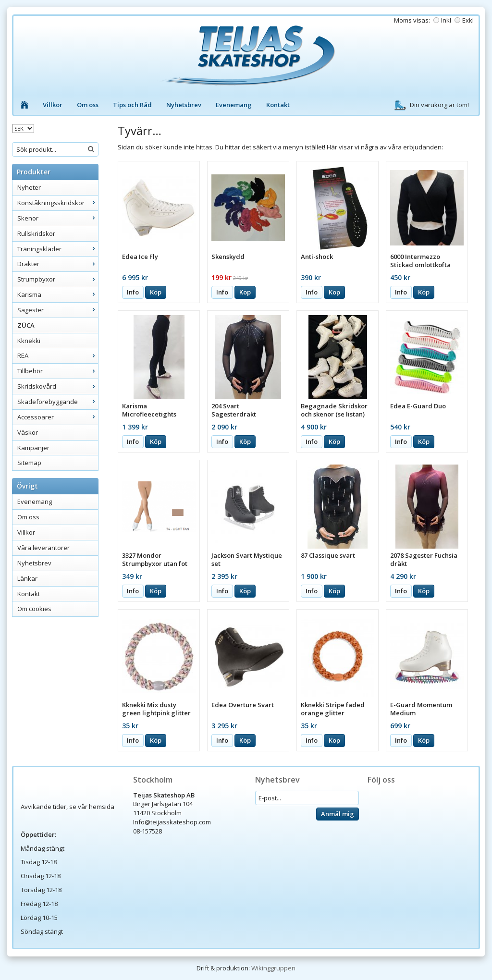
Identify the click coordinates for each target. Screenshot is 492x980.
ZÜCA (26, 325)
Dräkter (58, 264)
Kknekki (29, 341)
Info (133, 292)
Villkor (53, 105)
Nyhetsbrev (184, 105)
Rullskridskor (36, 233)
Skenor (58, 218)
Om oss (88, 105)
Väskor (28, 432)
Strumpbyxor (58, 279)
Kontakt (278, 105)
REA (58, 355)
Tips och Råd (132, 105)
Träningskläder (58, 249)
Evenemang (234, 105)
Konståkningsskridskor (58, 203)
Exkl (468, 20)
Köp (156, 292)
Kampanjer (33, 448)
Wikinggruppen (273, 968)
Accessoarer (58, 417)
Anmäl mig (338, 814)
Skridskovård (58, 386)
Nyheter (29, 187)
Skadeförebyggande (58, 402)
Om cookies (34, 609)
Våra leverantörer (43, 548)
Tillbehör (58, 371)
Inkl (446, 20)
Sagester (58, 310)
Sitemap (29, 463)
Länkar (27, 578)
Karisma (58, 294)
